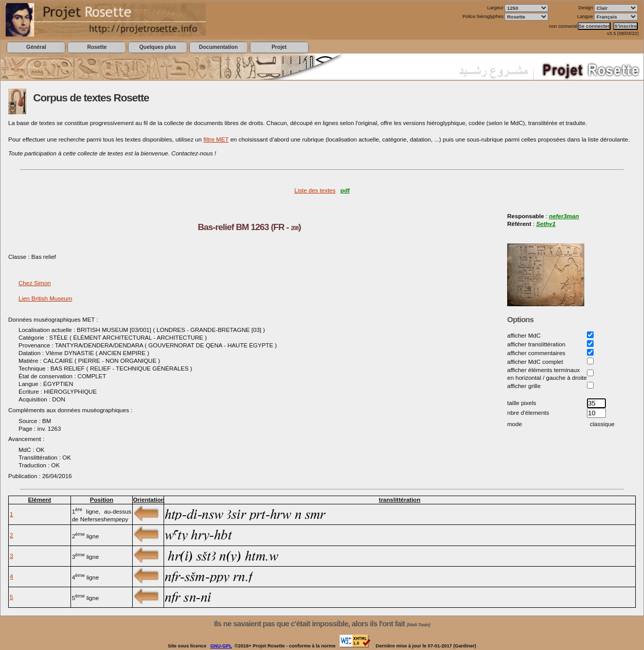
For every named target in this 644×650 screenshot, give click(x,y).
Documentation (218, 47)
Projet (279, 47)
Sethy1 (546, 224)
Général (36, 47)
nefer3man (564, 216)
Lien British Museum (45, 298)
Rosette (97, 47)
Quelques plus (158, 47)
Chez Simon (35, 283)
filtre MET (216, 139)
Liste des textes (315, 190)
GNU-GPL (221, 646)
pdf (345, 190)
